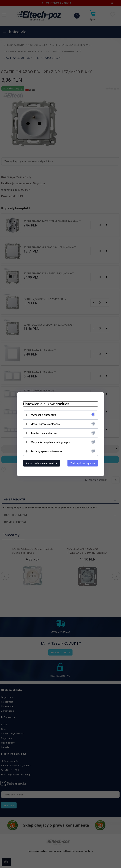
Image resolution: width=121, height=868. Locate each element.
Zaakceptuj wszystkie (83, 463)
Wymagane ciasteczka (43, 415)
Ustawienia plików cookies (46, 404)
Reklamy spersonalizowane (46, 451)
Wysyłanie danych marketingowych (50, 442)
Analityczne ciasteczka (44, 433)
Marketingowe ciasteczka (45, 424)
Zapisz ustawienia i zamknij (42, 463)
